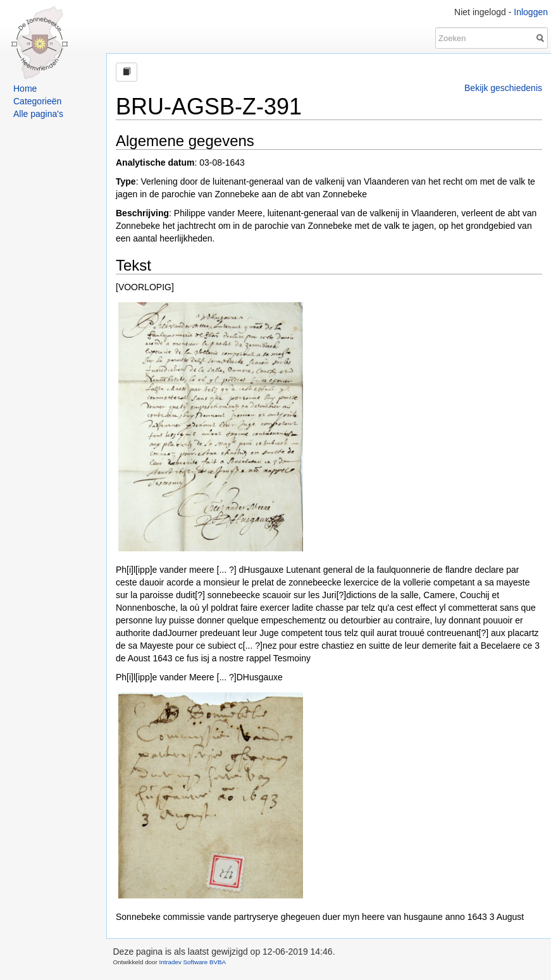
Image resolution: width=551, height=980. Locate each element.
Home (25, 89)
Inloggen (531, 12)
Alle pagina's (38, 114)
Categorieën (37, 101)
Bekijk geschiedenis (503, 88)
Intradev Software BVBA (192, 962)
